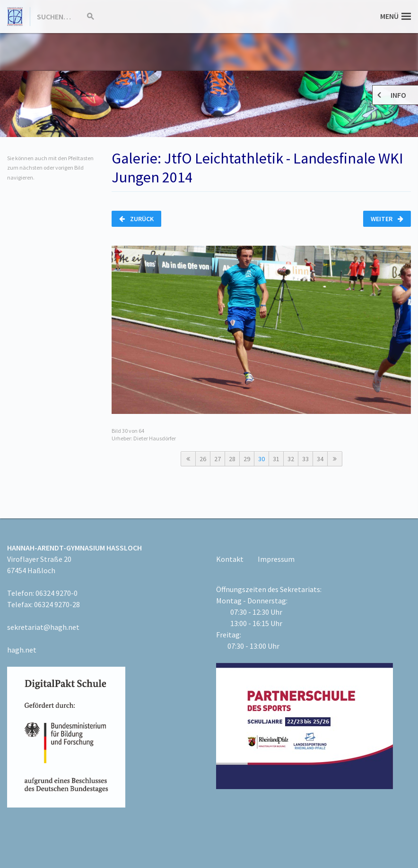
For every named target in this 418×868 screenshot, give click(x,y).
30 (261, 459)
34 (320, 459)
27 (218, 459)
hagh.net (22, 650)
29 (247, 459)
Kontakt (230, 559)
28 (232, 459)
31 (276, 459)
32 (291, 459)
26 (203, 459)
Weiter (387, 219)
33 (305, 459)
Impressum (276, 559)
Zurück (136, 219)
